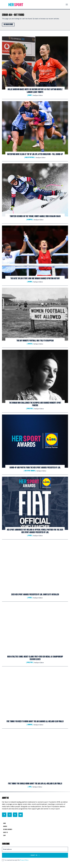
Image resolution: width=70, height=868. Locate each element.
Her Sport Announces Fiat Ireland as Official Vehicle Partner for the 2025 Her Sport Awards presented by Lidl (35, 531)
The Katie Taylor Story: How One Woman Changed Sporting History (35, 279)
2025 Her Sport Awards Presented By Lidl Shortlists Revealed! (35, 595)
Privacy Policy (24, 860)
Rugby (30, 95)
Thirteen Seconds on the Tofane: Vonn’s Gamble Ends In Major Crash (35, 216)
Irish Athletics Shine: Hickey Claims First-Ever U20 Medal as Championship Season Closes (35, 658)
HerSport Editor (38, 95)
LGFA (30, 787)
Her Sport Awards (30, 471)
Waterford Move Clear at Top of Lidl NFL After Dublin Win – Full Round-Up (35, 154)
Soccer (30, 344)
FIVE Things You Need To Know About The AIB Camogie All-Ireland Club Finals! (35, 722)
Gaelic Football (30, 158)
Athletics (30, 409)
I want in (35, 855)
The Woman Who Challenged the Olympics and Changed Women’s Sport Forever (35, 404)
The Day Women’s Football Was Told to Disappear (35, 341)
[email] (35, 849)
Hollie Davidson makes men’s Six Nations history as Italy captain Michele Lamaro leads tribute (35, 91)
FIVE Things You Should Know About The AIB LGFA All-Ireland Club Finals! (35, 784)
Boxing (30, 282)
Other (30, 536)
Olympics (30, 220)
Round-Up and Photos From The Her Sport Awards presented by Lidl (35, 468)
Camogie (30, 725)
